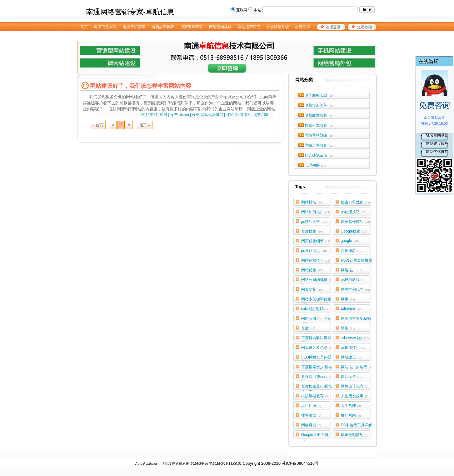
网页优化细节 (316, 241)
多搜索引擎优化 (316, 378)
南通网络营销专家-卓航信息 (130, 12)
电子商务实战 (319, 95)
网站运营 (352, 377)
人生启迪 (311, 406)
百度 (308, 328)
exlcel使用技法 (316, 310)
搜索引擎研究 (319, 125)
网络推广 (352, 270)
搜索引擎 (311, 415)
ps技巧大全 (314, 222)
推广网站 (351, 415)
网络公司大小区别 (316, 320)
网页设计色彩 (355, 386)
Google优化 (354, 231)
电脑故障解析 (318, 115)
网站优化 (312, 270)
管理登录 (333, 27)
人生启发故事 (355, 396)
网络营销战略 (319, 135)
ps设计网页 (314, 251)
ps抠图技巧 (354, 348)
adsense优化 (355, 338)
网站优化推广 (437, 152)
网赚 (348, 299)
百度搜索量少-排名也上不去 (317, 368)
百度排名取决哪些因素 (316, 339)
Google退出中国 (315, 436)
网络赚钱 (311, 425)
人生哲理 (351, 406)
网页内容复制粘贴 (356, 320)
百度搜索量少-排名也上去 (317, 388)
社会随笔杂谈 (319, 155)
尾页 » (145, 125)
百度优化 (312, 231)
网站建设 (352, 357)
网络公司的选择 (316, 281)
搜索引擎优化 (355, 202)
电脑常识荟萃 (319, 105)
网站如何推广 (316, 212)
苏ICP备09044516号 (300, 463)
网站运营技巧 (316, 260)
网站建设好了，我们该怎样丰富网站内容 (141, 86)
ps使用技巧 (354, 212)
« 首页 (98, 125)
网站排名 (312, 202)
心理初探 (315, 165)
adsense (351, 308)
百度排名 (352, 251)
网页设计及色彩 (316, 349)
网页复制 (312, 289)
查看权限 (365, 27)
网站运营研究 (319, 145)
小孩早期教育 (315, 396)
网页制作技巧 (355, 222)
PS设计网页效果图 (357, 262)
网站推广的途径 (356, 368)
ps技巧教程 (354, 280)
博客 (348, 328)
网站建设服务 (437, 143)
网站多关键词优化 (316, 300)
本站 (257, 10)
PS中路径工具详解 (357, 426)
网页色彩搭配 (355, 435)
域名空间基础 (437, 135)
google (350, 241)
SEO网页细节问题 (316, 358)
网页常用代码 (355, 289)
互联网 (242, 10)
